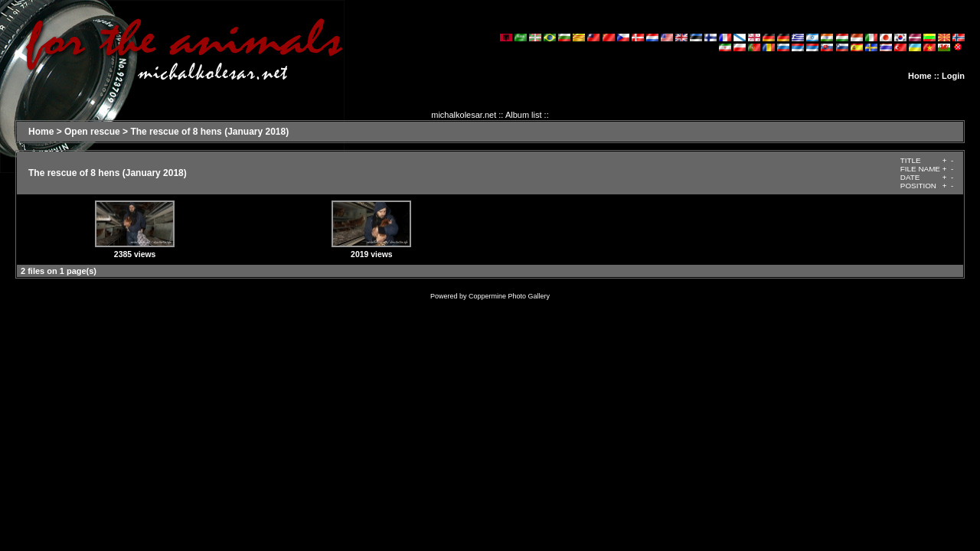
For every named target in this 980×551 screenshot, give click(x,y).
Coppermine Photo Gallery (509, 296)
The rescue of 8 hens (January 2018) (209, 132)
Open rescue (92, 132)
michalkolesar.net (464, 115)
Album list (524, 115)
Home (920, 76)
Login (953, 76)
